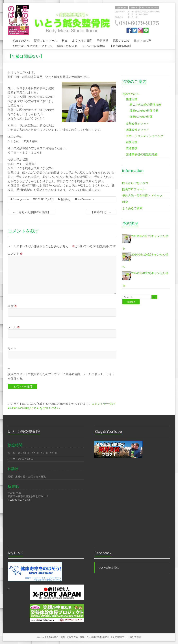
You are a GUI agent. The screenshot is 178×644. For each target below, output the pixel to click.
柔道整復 (132, 148)
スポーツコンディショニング (145, 136)
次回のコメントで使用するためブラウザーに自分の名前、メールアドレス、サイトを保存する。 (61, 376)
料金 (65, 40)
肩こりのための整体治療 (145, 104)
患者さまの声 (142, 40)
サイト (12, 348)
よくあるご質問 (82, 40)
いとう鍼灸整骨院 (108, 568)
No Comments (86, 199)
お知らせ (66, 199)
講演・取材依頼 (67, 45)
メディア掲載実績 (94, 45)
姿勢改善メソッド (137, 124)
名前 (12, 306)
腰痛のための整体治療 (144, 110)
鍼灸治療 (132, 142)
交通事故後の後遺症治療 (142, 154)
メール (14, 327)
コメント (15, 253)
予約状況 (103, 40)
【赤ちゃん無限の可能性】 (32, 212)
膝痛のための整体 (141, 116)
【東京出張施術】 (121, 45)
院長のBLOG (121, 40)
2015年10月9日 (45, 199)
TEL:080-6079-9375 (19, 500)
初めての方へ (21, 40)
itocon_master (21, 199)
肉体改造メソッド (137, 130)
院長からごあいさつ (135, 183)
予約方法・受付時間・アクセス (32, 45)
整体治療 (132, 99)
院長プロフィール (46, 40)
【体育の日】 (101, 212)
